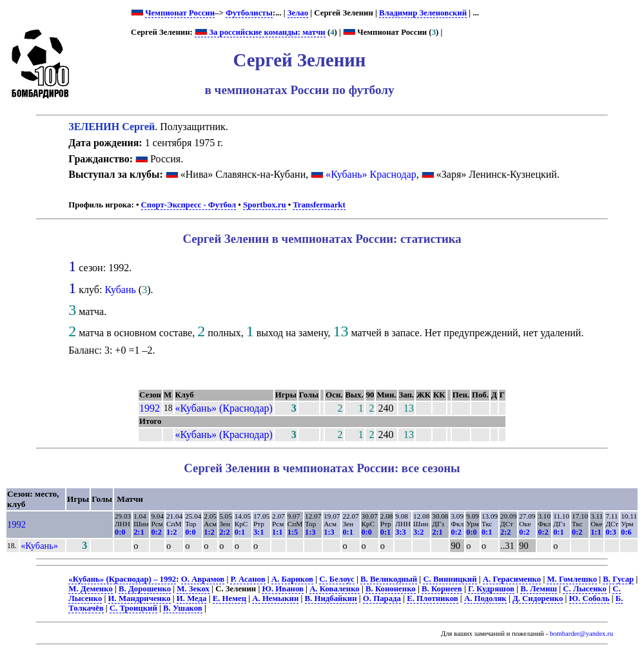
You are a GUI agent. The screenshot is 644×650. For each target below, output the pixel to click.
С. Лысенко (585, 589)
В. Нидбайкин (331, 598)
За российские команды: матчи (260, 32)
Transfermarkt (319, 205)
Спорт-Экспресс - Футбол (189, 205)
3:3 (400, 532)
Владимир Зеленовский (423, 13)
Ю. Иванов (282, 589)
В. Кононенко (391, 589)
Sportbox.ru (264, 205)
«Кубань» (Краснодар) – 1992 (122, 579)
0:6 (626, 532)
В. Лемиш (539, 589)
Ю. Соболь (590, 598)
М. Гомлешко (572, 579)
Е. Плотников (433, 598)
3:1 (259, 532)
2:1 (139, 532)
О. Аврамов (203, 579)
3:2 (418, 532)
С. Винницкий (450, 579)
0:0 (120, 532)
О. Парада (382, 598)
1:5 (293, 532)
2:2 (224, 532)
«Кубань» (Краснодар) (224, 408)
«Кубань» (39, 546)
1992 (150, 408)
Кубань (120, 290)
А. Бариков (292, 579)
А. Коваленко (335, 589)
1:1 (277, 532)
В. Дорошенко (145, 589)
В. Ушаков (183, 608)
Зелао (298, 13)
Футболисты (249, 13)
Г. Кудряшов (491, 589)
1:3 (310, 532)
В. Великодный (389, 579)
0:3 (610, 532)
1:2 (171, 532)
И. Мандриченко (140, 598)
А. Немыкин (275, 598)
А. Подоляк (485, 598)
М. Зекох (193, 589)
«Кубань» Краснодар (371, 174)
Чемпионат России (180, 13)
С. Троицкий (133, 608)
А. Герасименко (512, 579)
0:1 (240, 532)
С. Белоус (337, 579)
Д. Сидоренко (538, 598)
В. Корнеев (442, 589)
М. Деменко (91, 589)
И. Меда (192, 598)
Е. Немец (229, 598)
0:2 (156, 532)
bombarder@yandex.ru (581, 634)
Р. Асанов (248, 579)
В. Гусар (618, 579)
